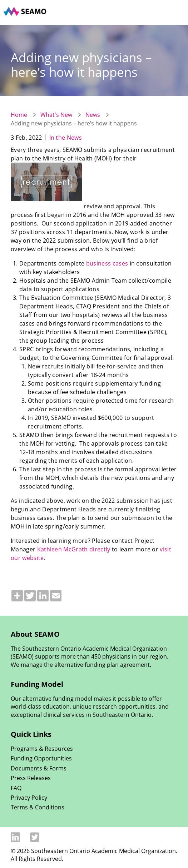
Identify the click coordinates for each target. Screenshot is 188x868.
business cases (107, 263)
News (93, 115)
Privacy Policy (29, 798)
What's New (56, 115)
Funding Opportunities (41, 758)
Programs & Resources (42, 749)
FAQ (16, 788)
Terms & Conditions (38, 807)
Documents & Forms (39, 768)
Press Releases (31, 778)
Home (19, 115)
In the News (66, 138)
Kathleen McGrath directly (74, 549)
